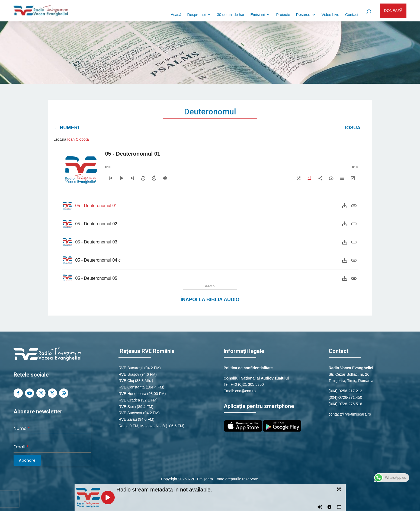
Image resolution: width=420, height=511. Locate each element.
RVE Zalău (128, 419)
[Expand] (353, 178)
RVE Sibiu (127, 407)
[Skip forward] (154, 178)
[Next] (132, 178)
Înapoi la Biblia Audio (210, 300)
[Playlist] (342, 178)
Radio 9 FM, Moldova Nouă (142, 426)
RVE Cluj (126, 381)
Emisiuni (258, 15)
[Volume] (165, 178)
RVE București (131, 368)
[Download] (345, 206)
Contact (352, 15)
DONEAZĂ (393, 11)
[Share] (320, 178)
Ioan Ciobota (78, 139)
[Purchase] (354, 206)
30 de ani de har (231, 15)
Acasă (176, 15)
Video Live (330, 15)
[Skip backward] (143, 178)
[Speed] (331, 178)
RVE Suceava (130, 413)
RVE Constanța (132, 387)
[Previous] (111, 178)
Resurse (303, 15)
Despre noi (197, 15)
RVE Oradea (129, 400)
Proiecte (283, 15)
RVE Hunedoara (132, 394)
